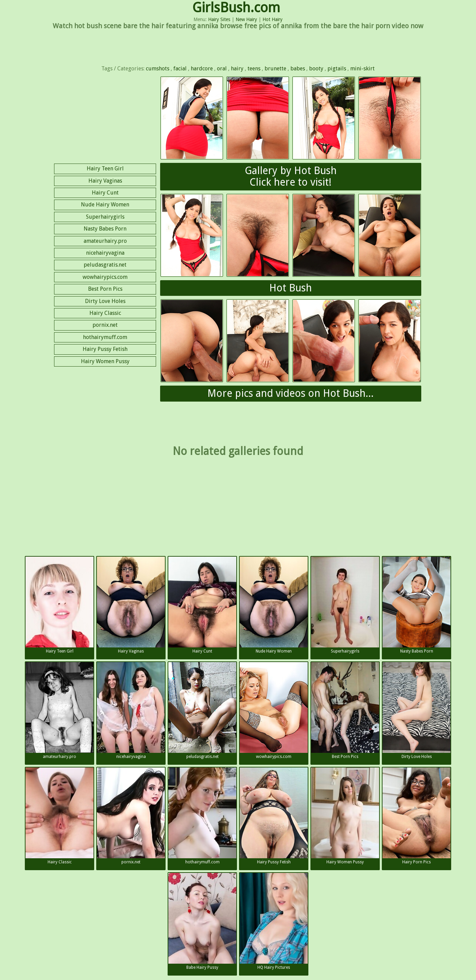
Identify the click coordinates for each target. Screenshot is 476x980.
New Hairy (246, 19)
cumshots (158, 69)
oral (222, 69)
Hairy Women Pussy (105, 361)
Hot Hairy (273, 19)
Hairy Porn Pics (417, 816)
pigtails (337, 69)
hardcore (202, 69)
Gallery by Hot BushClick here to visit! (291, 176)
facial (180, 69)
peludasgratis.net (105, 265)
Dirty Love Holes (105, 301)
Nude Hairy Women (105, 205)
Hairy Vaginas (105, 181)
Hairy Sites (219, 19)
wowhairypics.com (105, 277)
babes (298, 69)
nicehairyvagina (105, 253)
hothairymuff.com (105, 337)
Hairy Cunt (105, 193)
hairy (237, 69)
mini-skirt (362, 69)
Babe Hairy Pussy (202, 921)
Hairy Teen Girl (105, 168)
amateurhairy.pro (105, 241)
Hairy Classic (105, 313)
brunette (275, 69)
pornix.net (105, 325)
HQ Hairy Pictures (274, 921)
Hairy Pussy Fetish (105, 349)
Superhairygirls (105, 217)
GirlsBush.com (236, 8)
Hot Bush (291, 288)
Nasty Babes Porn (105, 229)
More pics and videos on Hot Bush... (291, 393)
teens (254, 69)
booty (316, 69)
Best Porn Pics (105, 289)
